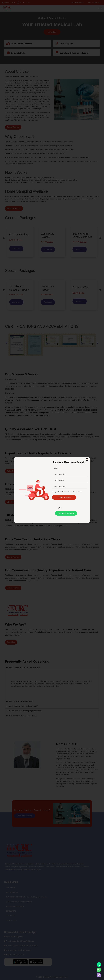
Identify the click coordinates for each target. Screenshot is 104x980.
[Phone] (99, 965)
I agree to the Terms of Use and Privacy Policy (68, 492)
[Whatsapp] (99, 970)
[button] (87, 460)
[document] (52, 490)
